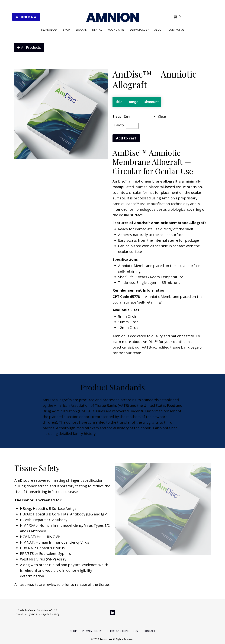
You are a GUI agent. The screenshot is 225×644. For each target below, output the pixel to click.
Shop (66, 30)
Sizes (117, 117)
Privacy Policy (92, 631)
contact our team (127, 353)
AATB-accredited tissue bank (166, 347)
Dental (97, 30)
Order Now (26, 17)
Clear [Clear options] (162, 117)
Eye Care (81, 30)
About (159, 30)
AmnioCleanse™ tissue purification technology (151, 204)
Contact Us (176, 30)
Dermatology (139, 30)
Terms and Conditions (122, 631)
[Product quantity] (132, 126)
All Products (29, 47)
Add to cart (126, 138)
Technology (49, 30)
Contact (149, 631)
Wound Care (116, 30)
